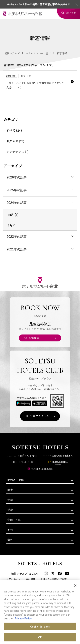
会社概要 (31, 579)
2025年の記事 (17, 190)
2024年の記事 (17, 203)
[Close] (75, 586)
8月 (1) (12, 225)
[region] (40, 612)
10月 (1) (13, 215)
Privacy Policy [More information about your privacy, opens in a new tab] (23, 618)
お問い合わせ (14, 579)
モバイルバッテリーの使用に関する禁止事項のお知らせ (39, 4)
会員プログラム (39, 416)
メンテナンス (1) (17, 151)
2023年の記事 (17, 237)
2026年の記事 (17, 177)
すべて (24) (14, 130)
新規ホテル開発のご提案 (54, 579)
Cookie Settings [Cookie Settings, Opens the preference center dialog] (40, 626)
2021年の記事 (17, 249)
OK (40, 637)
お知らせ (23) (15, 141)
